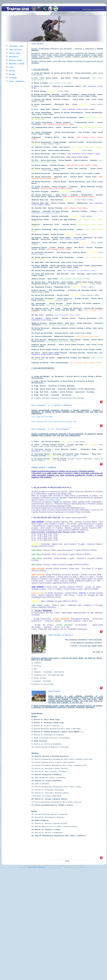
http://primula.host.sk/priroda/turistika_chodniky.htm (54, 497)
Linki (11, 67)
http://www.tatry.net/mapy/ (42, 491)
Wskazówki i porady (17, 64)
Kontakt (12, 71)
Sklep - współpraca (17, 81)
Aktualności (14, 57)
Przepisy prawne (15, 60)
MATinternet (33, 976)
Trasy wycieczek (15, 50)
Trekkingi (13, 78)
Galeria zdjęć (15, 53)
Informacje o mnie (16, 46)
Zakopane (42, 976)
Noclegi (12, 74)
